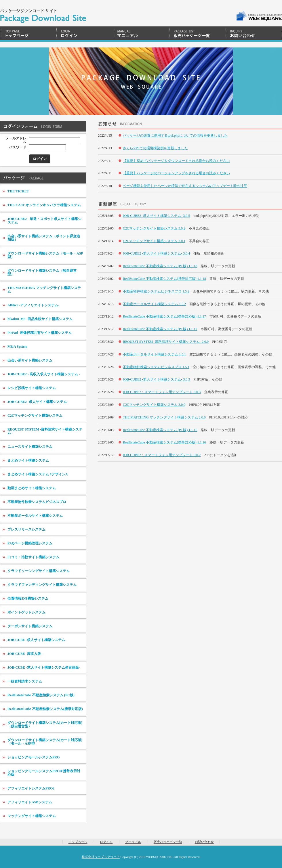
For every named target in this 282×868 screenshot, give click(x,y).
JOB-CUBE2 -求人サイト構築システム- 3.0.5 (156, 216)
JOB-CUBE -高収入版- (25, 654)
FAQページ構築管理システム (30, 543)
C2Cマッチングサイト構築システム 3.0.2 (154, 228)
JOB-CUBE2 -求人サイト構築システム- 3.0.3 (156, 379)
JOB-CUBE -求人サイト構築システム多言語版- (44, 668)
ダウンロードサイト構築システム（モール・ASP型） (45, 255)
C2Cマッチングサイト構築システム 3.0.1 (154, 241)
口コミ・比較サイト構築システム (33, 557)
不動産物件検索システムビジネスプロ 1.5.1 (156, 367)
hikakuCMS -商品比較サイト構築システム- (41, 319)
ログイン (85, 34)
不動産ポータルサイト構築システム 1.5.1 (154, 354)
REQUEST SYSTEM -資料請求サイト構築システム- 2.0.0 (166, 342)
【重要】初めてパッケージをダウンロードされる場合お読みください (176, 161)
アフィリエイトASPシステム (30, 802)
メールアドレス (16, 140)
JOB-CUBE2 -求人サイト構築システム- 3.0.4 (156, 253)
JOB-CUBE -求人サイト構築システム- (37, 640)
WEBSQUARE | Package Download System (43, 13)
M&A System (17, 347)
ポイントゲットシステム (26, 612)
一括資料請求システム (25, 681)
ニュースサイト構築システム (30, 447)
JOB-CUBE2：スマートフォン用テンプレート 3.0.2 (162, 455)
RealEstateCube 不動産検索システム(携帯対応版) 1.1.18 (164, 279)
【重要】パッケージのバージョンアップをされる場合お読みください (176, 173)
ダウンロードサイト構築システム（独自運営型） (42, 272)
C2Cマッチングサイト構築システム (35, 416)
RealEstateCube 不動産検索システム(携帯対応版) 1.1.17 (164, 316)
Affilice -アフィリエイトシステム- (33, 305)
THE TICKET (18, 191)
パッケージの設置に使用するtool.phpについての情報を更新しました (175, 135)
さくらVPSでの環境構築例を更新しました (155, 148)
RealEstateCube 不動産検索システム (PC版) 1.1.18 (160, 266)
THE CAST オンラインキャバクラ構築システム (44, 205)
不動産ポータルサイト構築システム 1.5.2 (154, 304)
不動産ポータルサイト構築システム (35, 516)
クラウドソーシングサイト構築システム (39, 571)
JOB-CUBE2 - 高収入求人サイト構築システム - (44, 374)
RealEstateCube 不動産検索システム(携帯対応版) (45, 709)
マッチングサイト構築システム (32, 816)
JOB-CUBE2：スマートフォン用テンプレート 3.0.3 (162, 392)
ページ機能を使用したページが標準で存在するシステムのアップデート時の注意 (185, 186)
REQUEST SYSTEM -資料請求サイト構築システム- (45, 431)
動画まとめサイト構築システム (32, 488)
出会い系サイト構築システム (30, 360)
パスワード (18, 147)
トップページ (28, 34)
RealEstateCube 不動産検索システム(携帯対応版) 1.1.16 (164, 442)
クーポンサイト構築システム (30, 626)
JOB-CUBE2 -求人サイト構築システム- (38, 402)
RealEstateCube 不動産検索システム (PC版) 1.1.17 (160, 329)
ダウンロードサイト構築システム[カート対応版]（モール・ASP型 (45, 742)
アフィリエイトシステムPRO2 (31, 788)
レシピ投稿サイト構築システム (32, 388)
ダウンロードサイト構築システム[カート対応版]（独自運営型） (45, 724)
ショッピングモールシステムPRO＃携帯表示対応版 (44, 773)
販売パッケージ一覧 (197, 34)
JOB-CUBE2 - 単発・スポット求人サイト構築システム (44, 221)
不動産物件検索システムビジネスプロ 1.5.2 (156, 291)
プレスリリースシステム (26, 529)
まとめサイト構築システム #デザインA (38, 474)
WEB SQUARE (259, 16)
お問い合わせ (254, 34)
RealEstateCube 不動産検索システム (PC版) (41, 695)
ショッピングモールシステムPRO (34, 757)
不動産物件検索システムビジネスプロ (37, 502)
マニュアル (141, 34)
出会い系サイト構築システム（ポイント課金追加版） (44, 238)
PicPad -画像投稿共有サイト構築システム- (40, 333)
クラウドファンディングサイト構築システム (42, 585)
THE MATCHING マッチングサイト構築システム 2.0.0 (164, 417)
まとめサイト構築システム (28, 460)
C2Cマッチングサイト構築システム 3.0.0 (154, 405)
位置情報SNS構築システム (28, 599)
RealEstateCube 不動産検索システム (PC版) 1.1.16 (160, 430)
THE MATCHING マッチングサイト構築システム (44, 290)
